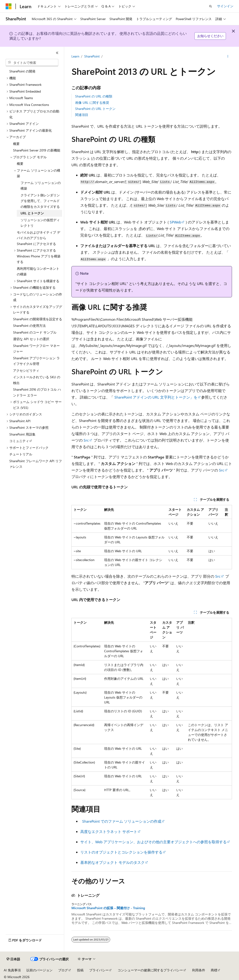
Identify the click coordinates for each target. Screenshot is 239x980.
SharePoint (92, 56)
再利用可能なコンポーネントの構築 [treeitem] (38, 271)
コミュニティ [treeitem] (19, 441)
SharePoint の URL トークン (95, 109)
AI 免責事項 (12, 970)
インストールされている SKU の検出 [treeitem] (37, 380)
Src (86, 440)
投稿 (80, 970)
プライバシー (99, 970)
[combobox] (32, 63)
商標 (214, 970)
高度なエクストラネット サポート (109, 831)
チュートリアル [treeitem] (21, 454)
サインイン (225, 6)
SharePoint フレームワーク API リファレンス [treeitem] (36, 464)
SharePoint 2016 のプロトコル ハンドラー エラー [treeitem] (37, 392)
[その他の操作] (228, 56)
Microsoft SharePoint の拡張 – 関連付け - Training (108, 908)
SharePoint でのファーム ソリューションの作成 (122, 821)
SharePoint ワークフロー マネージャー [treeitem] (36, 349)
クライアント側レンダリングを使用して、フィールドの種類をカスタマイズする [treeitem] (40, 201)
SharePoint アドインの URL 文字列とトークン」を (156, 397)
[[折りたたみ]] (57, 53)
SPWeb (175, 222)
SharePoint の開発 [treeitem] (22, 71)
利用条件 (199, 970)
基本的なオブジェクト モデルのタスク (112, 862)
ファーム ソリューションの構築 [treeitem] (41, 186)
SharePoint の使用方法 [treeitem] (29, 326)
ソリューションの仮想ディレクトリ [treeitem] (40, 223)
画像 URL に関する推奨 (92, 103)
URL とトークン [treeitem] (32, 213)
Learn (75, 56)
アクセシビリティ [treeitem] (26, 370)
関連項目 (82, 115)
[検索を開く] (211, 6)
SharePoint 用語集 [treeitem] (22, 434)
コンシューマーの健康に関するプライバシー (150, 970)
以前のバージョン (39, 970)
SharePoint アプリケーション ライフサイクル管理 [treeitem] (36, 361)
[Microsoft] (9, 6)
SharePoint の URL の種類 (94, 96)
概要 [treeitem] (16, 144)
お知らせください (210, 36)
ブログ (63, 970)
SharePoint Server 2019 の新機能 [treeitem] (37, 150)
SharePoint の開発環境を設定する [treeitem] (38, 319)
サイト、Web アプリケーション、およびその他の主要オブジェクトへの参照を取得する (153, 842)
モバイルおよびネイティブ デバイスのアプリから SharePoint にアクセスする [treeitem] (39, 238)
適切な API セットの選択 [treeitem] (31, 339)
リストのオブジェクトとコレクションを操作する (121, 852)
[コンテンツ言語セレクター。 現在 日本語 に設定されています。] (13, 959)
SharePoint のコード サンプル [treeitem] (35, 332)
